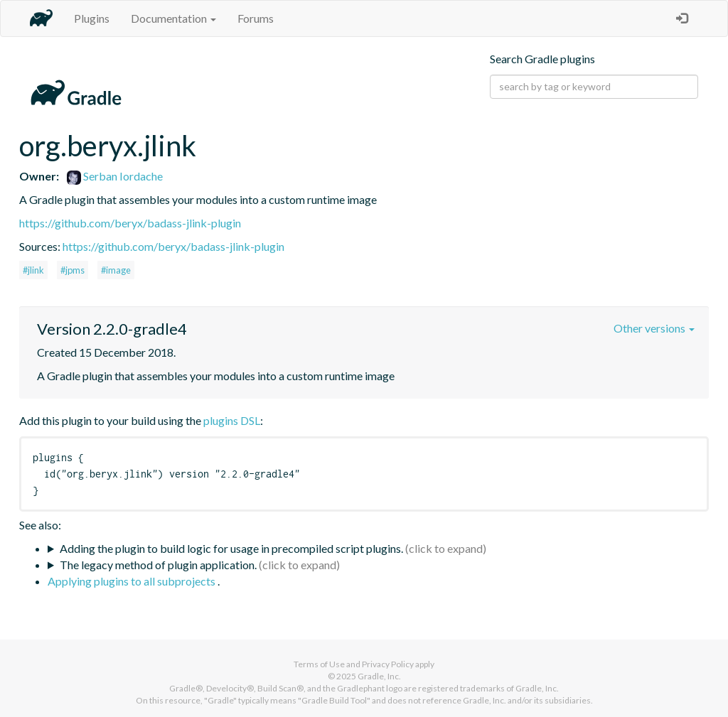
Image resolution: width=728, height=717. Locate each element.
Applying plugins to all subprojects (133, 581)
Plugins (92, 18)
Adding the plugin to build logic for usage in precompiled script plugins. (231, 548)
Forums (256, 18)
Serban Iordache (115, 176)
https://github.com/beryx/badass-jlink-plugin (130, 223)
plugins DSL (232, 420)
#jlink (33, 270)
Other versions (654, 328)
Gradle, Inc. (379, 676)
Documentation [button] (173, 18)
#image (116, 270)
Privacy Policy (388, 664)
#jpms (73, 270)
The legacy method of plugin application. (158, 565)
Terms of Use (319, 664)
